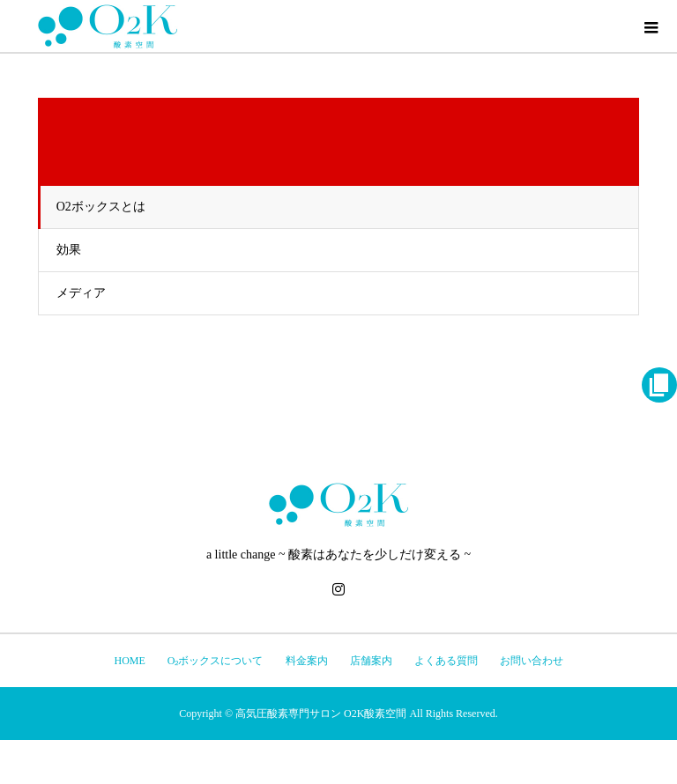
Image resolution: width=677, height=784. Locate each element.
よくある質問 (446, 661)
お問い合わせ (532, 661)
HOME (129, 661)
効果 (69, 250)
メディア (81, 293)
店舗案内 (371, 661)
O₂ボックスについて (216, 661)
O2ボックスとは (101, 207)
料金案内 (307, 661)
